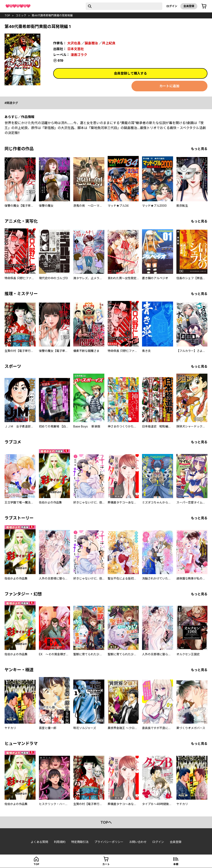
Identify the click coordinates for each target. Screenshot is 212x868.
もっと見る (199, 149)
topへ (106, 822)
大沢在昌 (74, 43)
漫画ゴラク (79, 55)
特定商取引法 (80, 842)
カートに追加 (169, 86)
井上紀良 (109, 43)
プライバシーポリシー (109, 842)
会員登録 (189, 6)
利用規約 (60, 842)
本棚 (176, 864)
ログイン (172, 6)
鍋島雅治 (91, 43)
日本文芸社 (76, 49)
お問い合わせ (138, 842)
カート (106, 864)
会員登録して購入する (130, 73)
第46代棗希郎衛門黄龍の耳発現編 (52, 15)
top (7, 15)
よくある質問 (39, 842)
